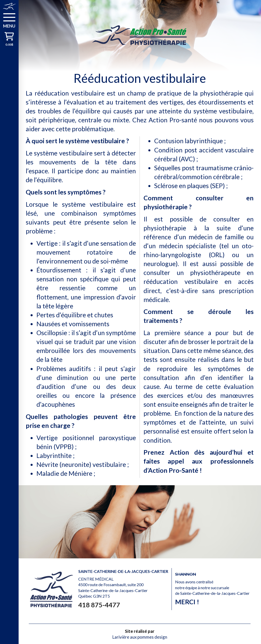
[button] (9, 20)
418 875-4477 (99, 605)
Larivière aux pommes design (140, 637)
